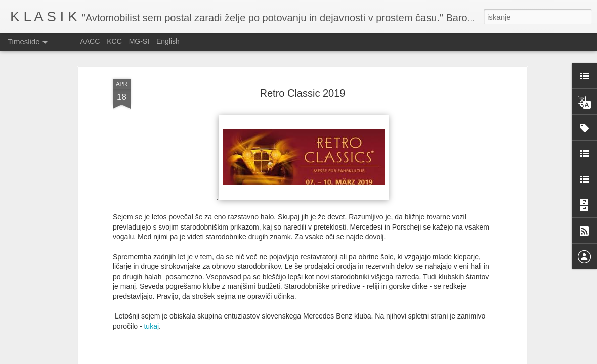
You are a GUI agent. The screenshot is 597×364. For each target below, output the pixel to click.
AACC (90, 41)
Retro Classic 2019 (303, 84)
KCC (114, 41)
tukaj (151, 318)
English (168, 41)
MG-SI (139, 41)
